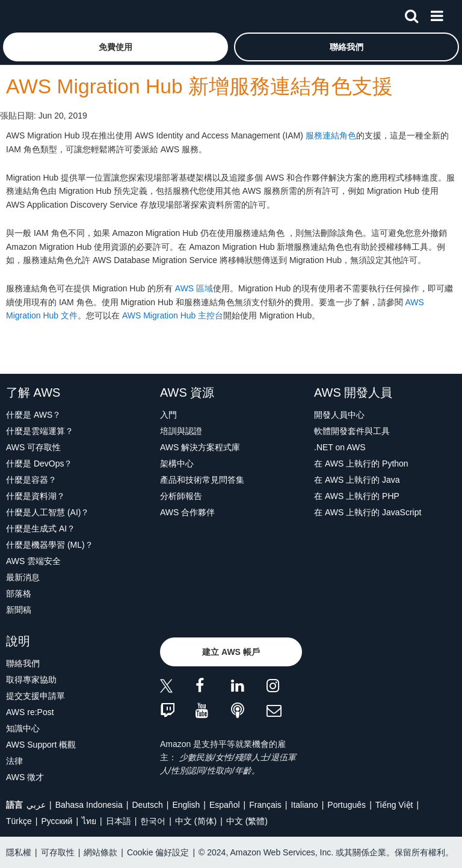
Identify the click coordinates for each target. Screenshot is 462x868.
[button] (115, 47)
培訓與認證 (181, 431)
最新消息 (23, 577)
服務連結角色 (331, 135)
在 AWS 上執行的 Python (361, 463)
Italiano (305, 805)
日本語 (119, 821)
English (186, 805)
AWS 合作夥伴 (187, 512)
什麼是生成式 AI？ (41, 529)
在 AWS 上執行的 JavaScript (368, 512)
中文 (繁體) (247, 821)
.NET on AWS (340, 447)
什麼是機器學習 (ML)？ (50, 545)
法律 (14, 761)
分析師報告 (181, 496)
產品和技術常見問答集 (202, 480)
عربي (36, 805)
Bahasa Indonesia (89, 805)
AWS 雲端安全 (33, 561)
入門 (168, 415)
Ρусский (57, 821)
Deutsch (147, 805)
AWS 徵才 (25, 777)
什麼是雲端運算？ (40, 431)
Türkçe (19, 821)
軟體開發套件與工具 (352, 431)
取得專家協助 (31, 680)
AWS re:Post (30, 712)
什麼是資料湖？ (35, 496)
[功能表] (437, 14)
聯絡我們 (23, 663)
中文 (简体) (196, 821)
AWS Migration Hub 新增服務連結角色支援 (199, 86)
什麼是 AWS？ (33, 415)
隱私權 (19, 852)
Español (225, 805)
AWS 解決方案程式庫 (200, 447)
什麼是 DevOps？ (39, 463)
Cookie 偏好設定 (158, 852)
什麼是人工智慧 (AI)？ (48, 512)
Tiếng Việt (394, 805)
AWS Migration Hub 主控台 (173, 315)
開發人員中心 (339, 415)
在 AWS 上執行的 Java (357, 480)
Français (265, 805)
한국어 (153, 821)
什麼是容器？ (31, 480)
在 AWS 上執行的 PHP (357, 496)
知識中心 (23, 728)
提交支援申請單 (35, 696)
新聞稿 (19, 610)
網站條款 (100, 852)
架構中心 (177, 463)
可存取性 (58, 852)
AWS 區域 (194, 288)
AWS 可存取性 (33, 447)
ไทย (89, 821)
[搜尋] (411, 14)
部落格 (19, 594)
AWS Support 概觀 (41, 745)
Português (346, 805)
